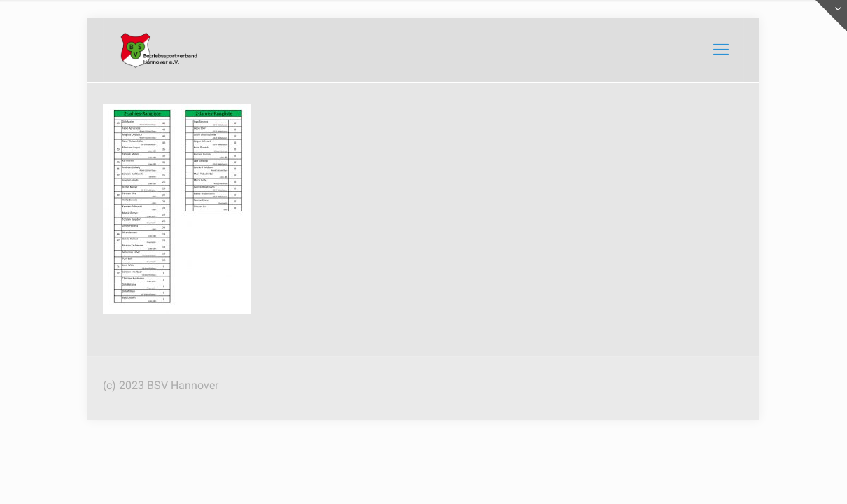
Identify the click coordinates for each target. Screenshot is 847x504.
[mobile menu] (721, 50)
